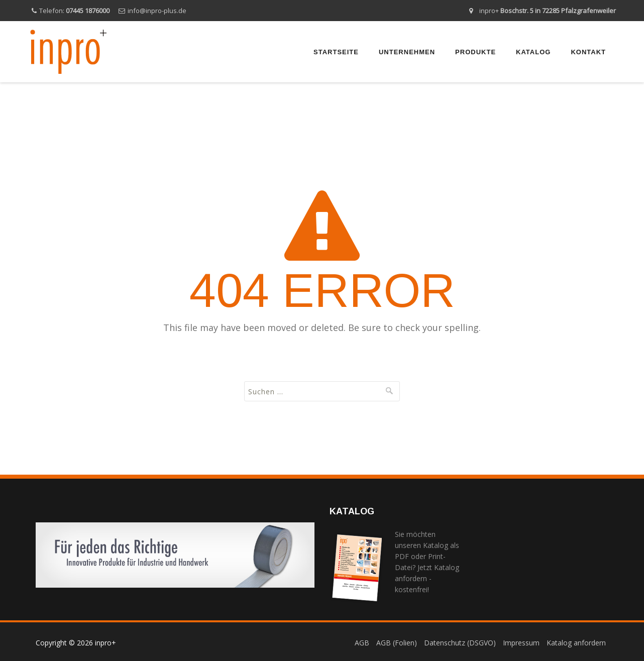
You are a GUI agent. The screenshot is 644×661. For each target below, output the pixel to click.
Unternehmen (407, 52)
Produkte (475, 52)
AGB (362, 643)
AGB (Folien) (397, 643)
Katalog (533, 52)
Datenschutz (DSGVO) (460, 643)
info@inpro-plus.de (157, 11)
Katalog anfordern (576, 643)
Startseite (336, 52)
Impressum (521, 643)
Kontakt (588, 52)
